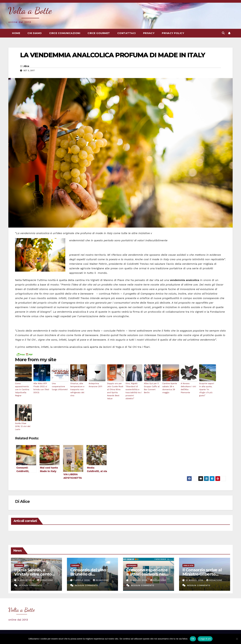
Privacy (149, 33)
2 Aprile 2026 (26, 580)
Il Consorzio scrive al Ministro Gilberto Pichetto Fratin (202, 574)
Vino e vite (188, 565)
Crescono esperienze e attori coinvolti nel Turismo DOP (147, 574)
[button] (223, 33)
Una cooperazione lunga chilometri (60, 386)
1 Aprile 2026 (82, 580)
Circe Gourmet (99, 33)
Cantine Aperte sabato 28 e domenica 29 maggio (170, 388)
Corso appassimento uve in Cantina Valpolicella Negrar (22, 389)
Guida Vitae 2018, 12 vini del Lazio (23, 426)
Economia (132, 565)
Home (16, 33)
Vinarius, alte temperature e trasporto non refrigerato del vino (77, 389)
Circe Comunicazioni (65, 33)
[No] (237, 639)
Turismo (19, 565)
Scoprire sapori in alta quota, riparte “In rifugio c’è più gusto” (207, 389)
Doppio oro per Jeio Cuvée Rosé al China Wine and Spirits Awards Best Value (115, 391)
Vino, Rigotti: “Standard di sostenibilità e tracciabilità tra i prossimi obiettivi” (134, 391)
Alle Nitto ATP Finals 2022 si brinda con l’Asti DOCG (41, 388)
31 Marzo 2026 (139, 580)
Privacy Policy (173, 33)
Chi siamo (35, 33)
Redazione (45, 580)
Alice (26, 66)
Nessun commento (30, 585)
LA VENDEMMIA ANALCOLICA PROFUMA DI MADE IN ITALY (113, 55)
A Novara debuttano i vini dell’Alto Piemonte (188, 388)
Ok (193, 639)
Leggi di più (205, 639)
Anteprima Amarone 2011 (95, 385)
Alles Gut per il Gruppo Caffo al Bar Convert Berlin (152, 388)
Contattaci (127, 33)
